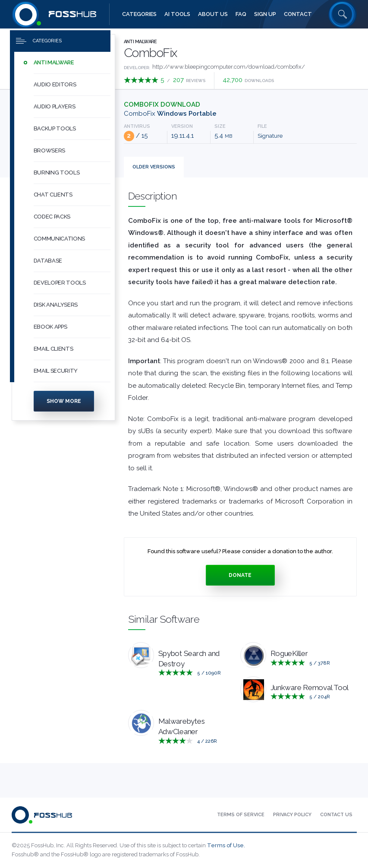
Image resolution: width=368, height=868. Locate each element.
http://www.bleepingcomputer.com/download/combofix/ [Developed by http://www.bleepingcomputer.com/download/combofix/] (229, 67)
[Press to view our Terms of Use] (241, 815)
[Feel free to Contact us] (298, 14)
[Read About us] (213, 14)
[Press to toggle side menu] (60, 41)
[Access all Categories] (139, 14)
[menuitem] (63, 63)
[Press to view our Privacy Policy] (292, 815)
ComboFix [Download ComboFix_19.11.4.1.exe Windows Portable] (170, 114)
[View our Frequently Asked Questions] (241, 14)
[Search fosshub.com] (343, 14)
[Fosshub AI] (177, 14)
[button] (72, 63)
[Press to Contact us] (336, 815)
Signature (270, 136)
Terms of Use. (226, 845)
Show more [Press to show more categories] (64, 402)
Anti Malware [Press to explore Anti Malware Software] (140, 42)
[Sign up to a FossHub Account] (265, 14)
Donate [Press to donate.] (240, 575)
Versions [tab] (154, 167)
